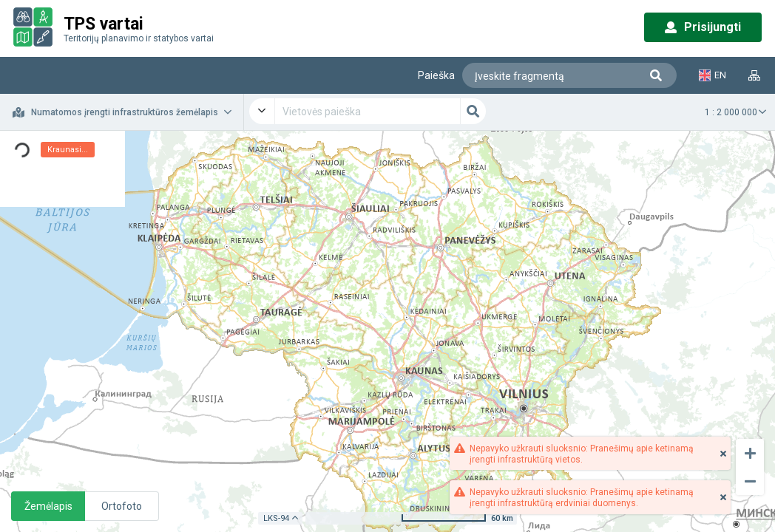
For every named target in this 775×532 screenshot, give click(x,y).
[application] (387, 331)
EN (713, 75)
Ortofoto (122, 506)
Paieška (436, 75)
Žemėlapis (48, 506)
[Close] (723, 454)
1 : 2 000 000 (731, 112)
